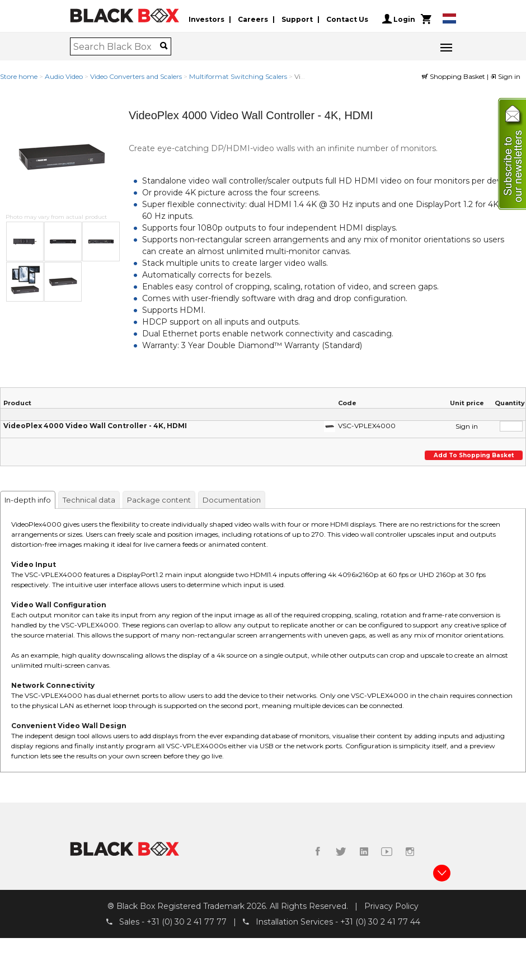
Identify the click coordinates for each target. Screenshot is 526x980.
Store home (19, 76)
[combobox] (117, 46)
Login (399, 19)
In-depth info (28, 500)
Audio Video (64, 76)
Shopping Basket (454, 76)
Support (297, 19)
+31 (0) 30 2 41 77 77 (187, 922)
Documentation (232, 500)
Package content (159, 500)
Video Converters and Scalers (136, 76)
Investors (206, 19)
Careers (253, 19)
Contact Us (347, 19)
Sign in (505, 76)
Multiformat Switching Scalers (238, 76)
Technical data (89, 500)
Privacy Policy (391, 906)
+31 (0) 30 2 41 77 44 (380, 922)
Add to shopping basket (473, 455)
